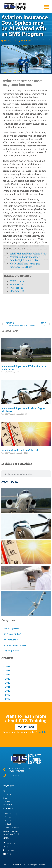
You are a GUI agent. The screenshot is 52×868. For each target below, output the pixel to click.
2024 (7, 675)
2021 (7, 687)
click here (44, 732)
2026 (7, 667)
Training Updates (12, 651)
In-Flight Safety (11, 640)
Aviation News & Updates (15, 645)
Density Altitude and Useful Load (20, 450)
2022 (7, 683)
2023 (7, 679)
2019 (7, 695)
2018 (7, 699)
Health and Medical (13, 634)
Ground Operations (12, 629)
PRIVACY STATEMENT (13, 865)
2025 (7, 671)
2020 (7, 691)
